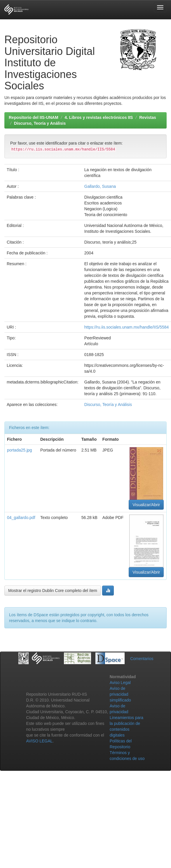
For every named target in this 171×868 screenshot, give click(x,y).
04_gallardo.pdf (21, 518)
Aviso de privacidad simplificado (120, 694)
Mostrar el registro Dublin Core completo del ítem (53, 591)
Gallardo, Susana (100, 186)
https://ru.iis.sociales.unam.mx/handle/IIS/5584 (126, 327)
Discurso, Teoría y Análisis (40, 123)
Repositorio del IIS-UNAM (34, 117)
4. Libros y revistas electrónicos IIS (99, 117)
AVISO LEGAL (40, 741)
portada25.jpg (20, 450)
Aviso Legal (120, 683)
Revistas (148, 117)
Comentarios (142, 659)
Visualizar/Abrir (146, 505)
